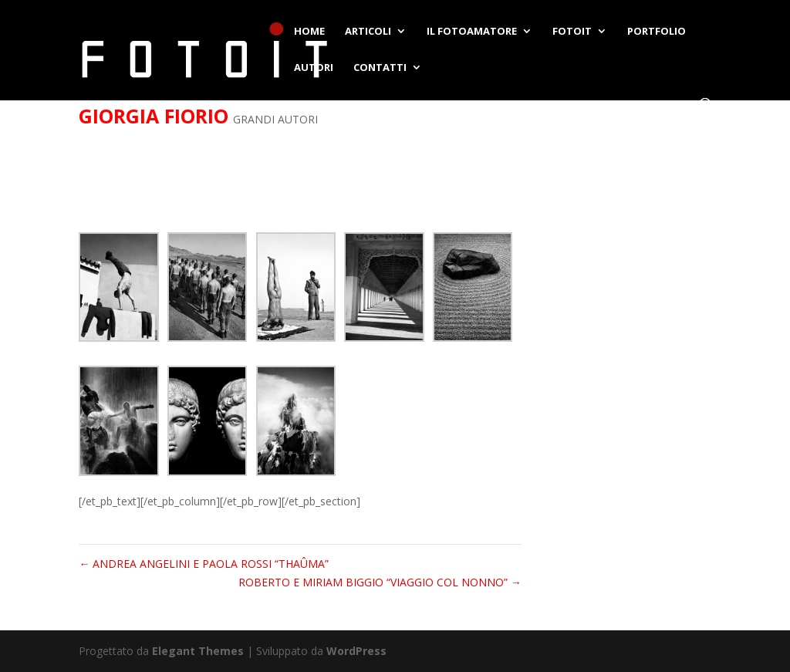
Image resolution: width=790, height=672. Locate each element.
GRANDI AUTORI (275, 119)
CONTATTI (380, 68)
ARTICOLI (368, 32)
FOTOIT (572, 32)
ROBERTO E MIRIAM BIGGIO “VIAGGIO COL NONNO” (380, 582)
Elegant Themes (198, 651)
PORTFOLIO (657, 32)
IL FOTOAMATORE (472, 32)
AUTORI (314, 68)
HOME (309, 32)
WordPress (356, 651)
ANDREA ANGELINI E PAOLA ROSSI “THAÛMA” (204, 564)
